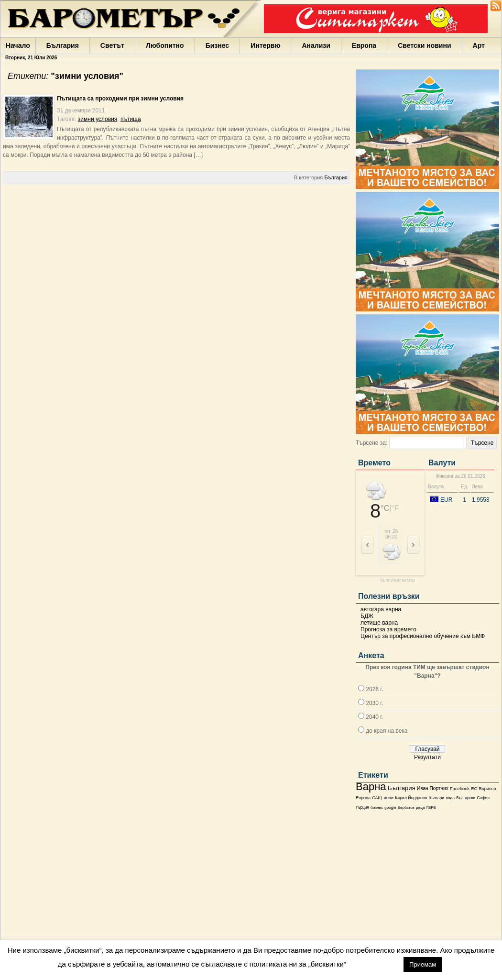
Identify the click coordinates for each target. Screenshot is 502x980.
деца (420, 808)
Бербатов (406, 808)
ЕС (474, 789)
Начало (18, 45)
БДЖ (367, 616)
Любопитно (165, 45)
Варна (371, 787)
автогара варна (381, 609)
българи (437, 798)
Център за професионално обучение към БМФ (423, 636)
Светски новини (424, 45)
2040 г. (374, 717)
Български (466, 798)
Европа (364, 45)
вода (450, 798)
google (390, 808)
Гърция (362, 808)
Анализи (316, 45)
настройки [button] (375, 964)
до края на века (387, 731)
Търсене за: (371, 443)
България (63, 45)
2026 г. (374, 689)
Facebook (460, 789)
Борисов (488, 789)
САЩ (377, 798)
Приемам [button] (423, 964)
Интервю (265, 45)
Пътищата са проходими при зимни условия (120, 99)
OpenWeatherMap (398, 580)
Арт (479, 45)
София (483, 798)
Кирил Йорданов (411, 798)
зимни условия (98, 119)
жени (388, 798)
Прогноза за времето (388, 629)
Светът (112, 45)
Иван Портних (433, 788)
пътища (131, 119)
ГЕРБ (431, 808)
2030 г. (374, 703)
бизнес (377, 808)
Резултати (427, 757)
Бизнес (217, 45)
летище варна (379, 623)
